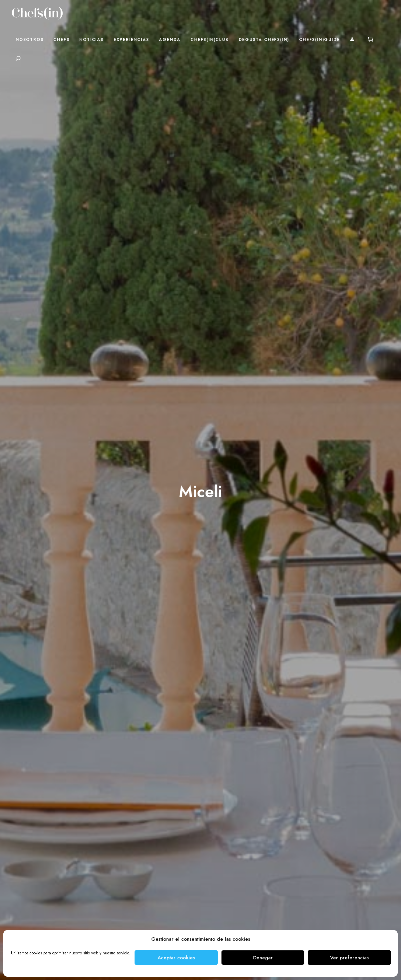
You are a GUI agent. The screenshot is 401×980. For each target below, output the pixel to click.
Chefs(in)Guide (319, 40)
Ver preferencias (349, 958)
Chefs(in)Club (209, 40)
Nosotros (29, 40)
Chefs (61, 40)
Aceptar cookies (176, 958)
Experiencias (131, 40)
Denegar (263, 958)
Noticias (91, 40)
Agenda (170, 40)
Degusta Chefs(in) (264, 40)
